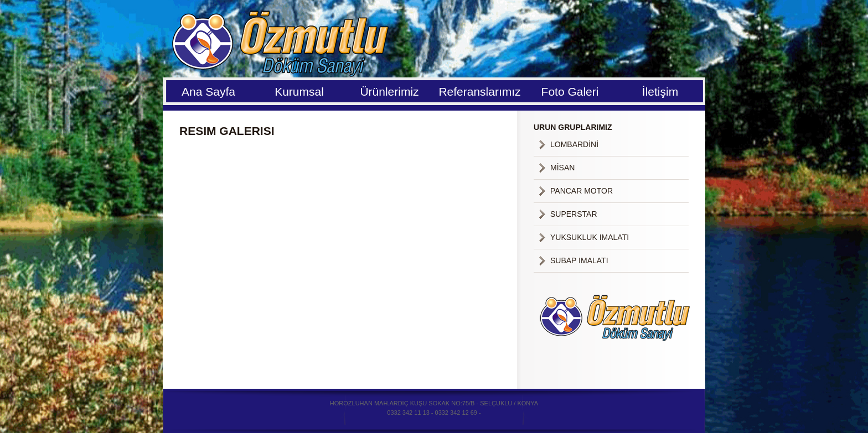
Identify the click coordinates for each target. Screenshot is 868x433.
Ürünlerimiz (389, 92)
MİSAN (562, 168)
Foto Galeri (570, 92)
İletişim (660, 92)
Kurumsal (299, 92)
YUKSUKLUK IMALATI (590, 237)
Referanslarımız (479, 92)
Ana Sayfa (208, 92)
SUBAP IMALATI (579, 260)
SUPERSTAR (574, 214)
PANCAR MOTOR (582, 191)
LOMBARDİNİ (574, 144)
